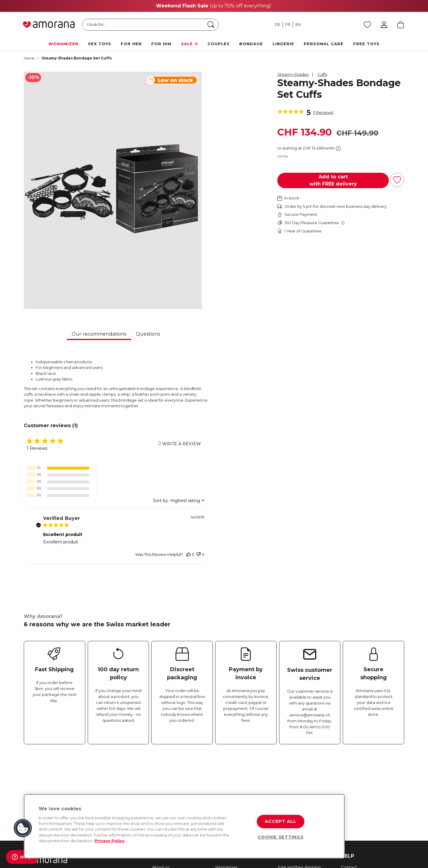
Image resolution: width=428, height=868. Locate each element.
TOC (141, 861)
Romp (221, 757)
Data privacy (353, 757)
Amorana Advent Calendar (168, 760)
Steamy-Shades (293, 74)
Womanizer (226, 729)
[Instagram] (55, 742)
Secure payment (295, 743)
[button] (23, 828)
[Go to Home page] (49, 25)
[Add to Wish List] (397, 180)
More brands (227, 778)
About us (161, 729)
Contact (349, 729)
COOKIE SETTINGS (281, 837)
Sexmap (160, 743)
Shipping (350, 743)
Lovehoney (226, 764)
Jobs (157, 750)
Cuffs (322, 74)
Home (29, 58)
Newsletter (163, 736)
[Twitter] (78, 742)
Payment (350, 736)
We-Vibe (224, 743)
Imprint (159, 770)
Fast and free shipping (299, 729)
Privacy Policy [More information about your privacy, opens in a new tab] (110, 841)
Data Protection (169, 861)
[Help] (22, 857)
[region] (184, 826)
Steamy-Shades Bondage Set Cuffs (77, 58)
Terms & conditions (359, 764)
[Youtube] (102, 742)
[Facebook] (31, 742)
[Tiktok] (126, 742)
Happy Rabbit (228, 771)
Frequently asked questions (368, 750)
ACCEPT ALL (280, 821)
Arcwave (224, 736)
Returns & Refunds (296, 736)
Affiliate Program (168, 777)
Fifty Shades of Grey (234, 750)
